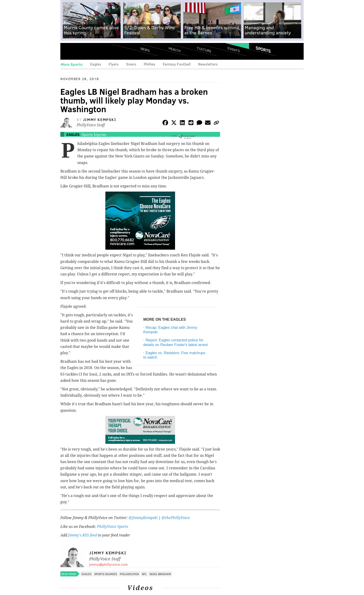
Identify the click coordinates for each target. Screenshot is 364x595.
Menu (68, 51)
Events (234, 49)
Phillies (149, 64)
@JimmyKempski (143, 518)
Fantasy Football (177, 64)
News (145, 49)
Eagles (96, 64)
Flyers (114, 64)
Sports (263, 49)
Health (175, 49)
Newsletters (208, 64)
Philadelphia (129, 574)
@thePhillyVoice (176, 518)
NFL (144, 574)
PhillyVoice (92, 51)
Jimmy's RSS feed (82, 535)
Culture (204, 49)
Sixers (131, 64)
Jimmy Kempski (100, 119)
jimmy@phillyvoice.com (108, 564)
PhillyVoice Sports (113, 527)
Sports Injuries (94, 134)
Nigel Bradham (160, 574)
